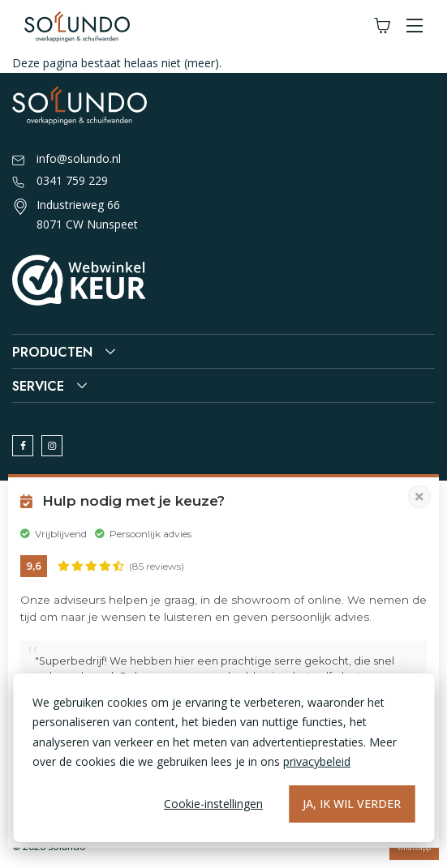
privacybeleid (317, 761)
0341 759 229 (60, 182)
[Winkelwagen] (382, 26)
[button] (415, 26)
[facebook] (23, 446)
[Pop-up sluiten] (419, 497)
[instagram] (52, 446)
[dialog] (223, 758)
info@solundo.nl (67, 160)
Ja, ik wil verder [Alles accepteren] (352, 804)
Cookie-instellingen (213, 804)
